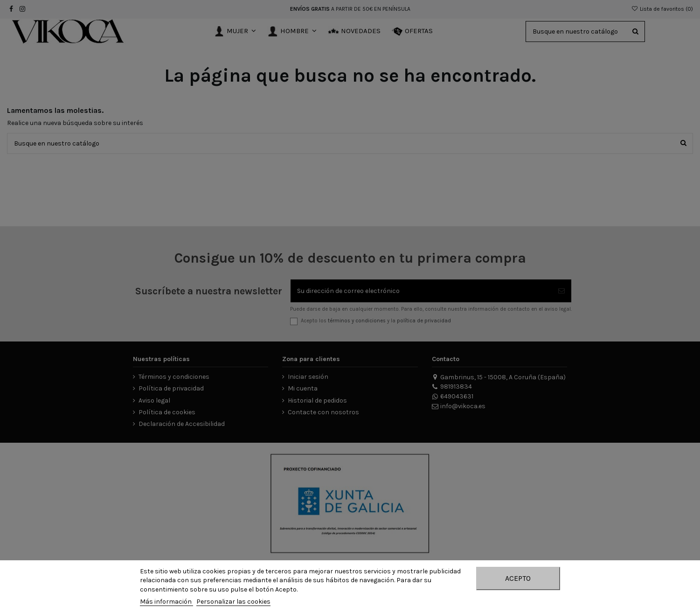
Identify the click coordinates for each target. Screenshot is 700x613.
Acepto (518, 578)
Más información (166, 602)
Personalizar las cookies (233, 602)
